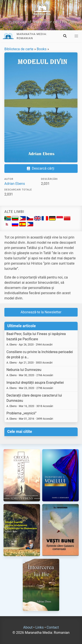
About (28, 627)
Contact (53, 627)
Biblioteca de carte (19, 49)
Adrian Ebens (15, 184)
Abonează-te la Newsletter (41, 312)
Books (42, 49)
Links (40, 627)
